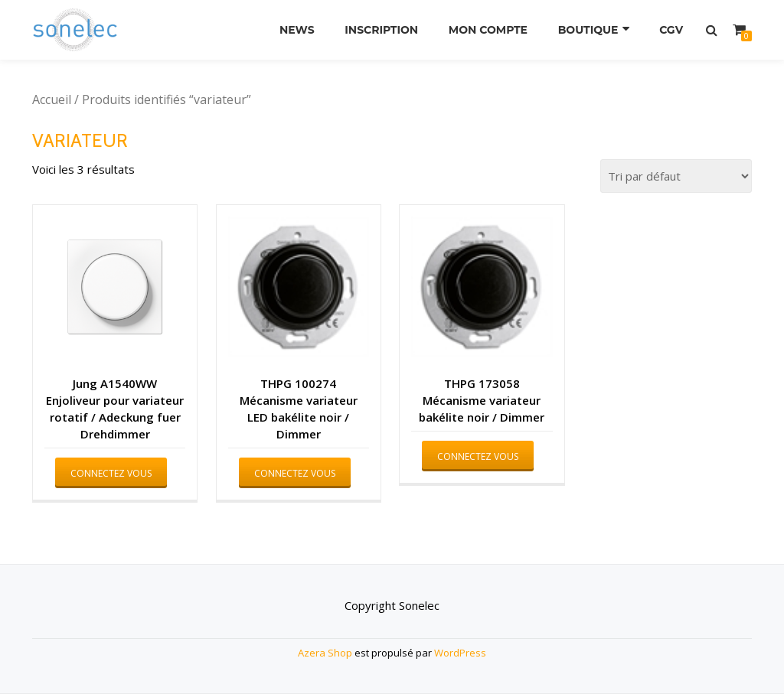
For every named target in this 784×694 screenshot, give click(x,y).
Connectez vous (111, 473)
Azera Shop (325, 653)
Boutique (588, 30)
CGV (671, 30)
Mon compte (488, 30)
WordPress (460, 653)
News (297, 30)
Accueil (52, 99)
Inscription (381, 30)
